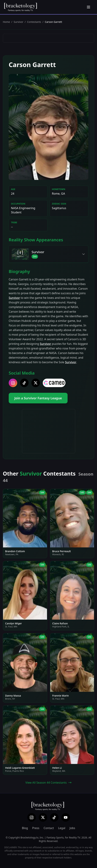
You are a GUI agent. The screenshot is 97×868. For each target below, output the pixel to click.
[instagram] (13, 383)
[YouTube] (66, 817)
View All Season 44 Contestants (48, 783)
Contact (49, 828)
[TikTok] (54, 817)
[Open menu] (88, 7)
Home (6, 22)
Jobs (72, 828)
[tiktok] (24, 383)
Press (36, 828)
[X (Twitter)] (43, 817)
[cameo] (54, 383)
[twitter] (36, 383)
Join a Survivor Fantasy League (38, 398)
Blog (25, 828)
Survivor (18, 22)
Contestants (34, 22)
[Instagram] (32, 817)
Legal (62, 828)
